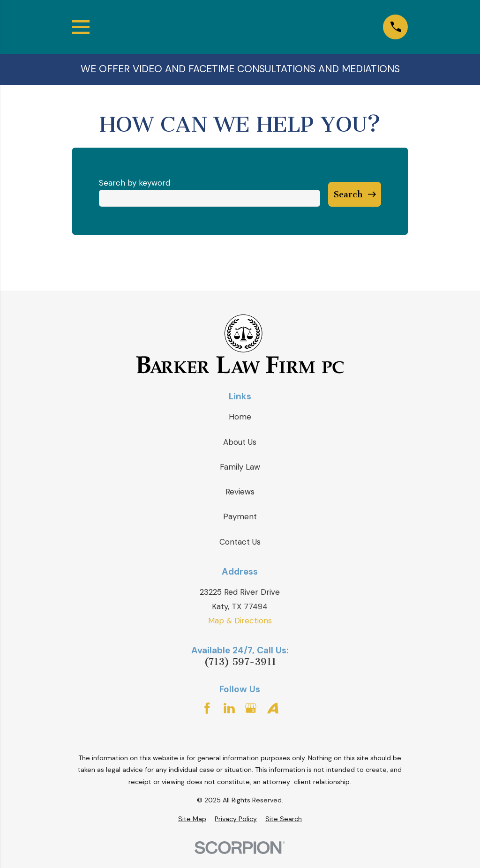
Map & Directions (240, 621)
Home (240, 417)
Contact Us (240, 542)
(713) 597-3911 (240, 662)
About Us (240, 442)
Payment (240, 516)
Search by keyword (135, 183)
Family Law (240, 467)
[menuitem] (192, 819)
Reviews (240, 492)
